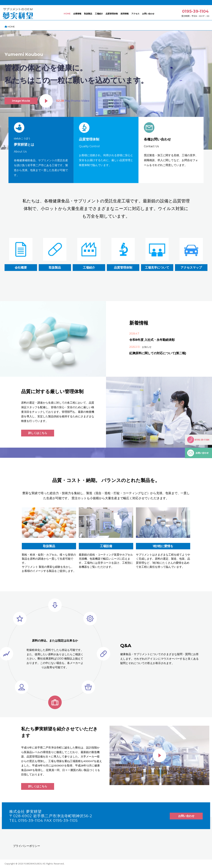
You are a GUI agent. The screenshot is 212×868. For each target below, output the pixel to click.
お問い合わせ (148, 14)
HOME (67, 14)
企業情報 (77, 14)
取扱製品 (88, 14)
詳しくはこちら (38, 433)
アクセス (135, 14)
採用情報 (125, 14)
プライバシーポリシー (27, 846)
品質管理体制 (112, 14)
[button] (5, 90)
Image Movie (21, 101)
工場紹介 (99, 14)
